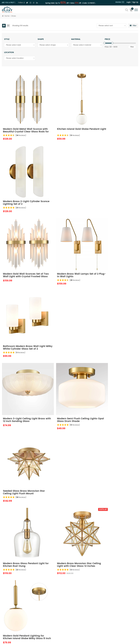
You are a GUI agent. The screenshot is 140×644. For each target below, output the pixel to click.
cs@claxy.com (12, 620)
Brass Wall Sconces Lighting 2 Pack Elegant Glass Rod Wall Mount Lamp (67, 444)
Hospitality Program (86, 621)
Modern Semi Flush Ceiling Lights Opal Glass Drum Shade (69, 251)
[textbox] (111, 26)
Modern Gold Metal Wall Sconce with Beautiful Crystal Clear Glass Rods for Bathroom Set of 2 (24, 122)
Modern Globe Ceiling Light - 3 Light (22, 508)
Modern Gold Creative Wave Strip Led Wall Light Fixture (70, 380)
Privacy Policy (55, 617)
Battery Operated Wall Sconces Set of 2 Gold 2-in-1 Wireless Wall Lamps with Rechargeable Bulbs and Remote (116, 508)
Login (129, 2)
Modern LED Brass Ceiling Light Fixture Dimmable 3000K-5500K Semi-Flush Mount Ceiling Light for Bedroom (23, 573)
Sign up (135, 2)
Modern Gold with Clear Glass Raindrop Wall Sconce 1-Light (113, 380)
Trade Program (84, 617)
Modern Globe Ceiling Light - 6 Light (68, 508)
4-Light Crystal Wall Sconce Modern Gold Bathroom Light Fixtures (21, 444)
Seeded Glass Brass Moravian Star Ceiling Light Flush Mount (114, 251)
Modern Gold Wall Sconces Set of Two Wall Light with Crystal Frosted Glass (23, 187)
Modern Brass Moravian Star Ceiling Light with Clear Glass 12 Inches (69, 315)
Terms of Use (55, 621)
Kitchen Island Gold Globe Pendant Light (65, 122)
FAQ (80, 630)
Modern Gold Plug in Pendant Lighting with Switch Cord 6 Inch (115, 444)
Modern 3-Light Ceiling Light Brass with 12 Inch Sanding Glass (23, 251)
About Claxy (54, 609)
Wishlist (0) (120, 2)
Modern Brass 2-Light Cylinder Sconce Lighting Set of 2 (114, 122)
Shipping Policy (84, 613)
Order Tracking (84, 626)
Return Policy (83, 609)
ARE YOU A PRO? (8, 3)
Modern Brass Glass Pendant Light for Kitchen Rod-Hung (21, 315)
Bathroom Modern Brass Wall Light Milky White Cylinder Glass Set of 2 (115, 187)
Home (6, 16)
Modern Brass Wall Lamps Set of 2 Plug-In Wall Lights (70, 187)
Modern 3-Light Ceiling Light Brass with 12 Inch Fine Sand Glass (113, 573)
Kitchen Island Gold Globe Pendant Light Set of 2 (19, 380)
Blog (51, 626)
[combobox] (111, 26)
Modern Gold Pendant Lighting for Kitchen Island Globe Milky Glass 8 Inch (116, 315)
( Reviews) (21, 127)
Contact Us (54, 613)
